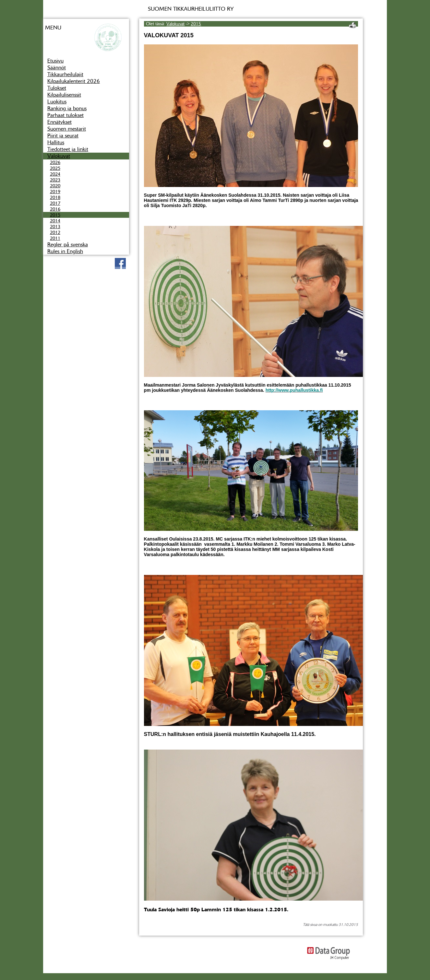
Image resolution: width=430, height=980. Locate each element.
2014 (55, 221)
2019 (55, 192)
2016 (55, 209)
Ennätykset (60, 122)
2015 (55, 215)
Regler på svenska (68, 245)
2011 (55, 238)
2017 (55, 203)
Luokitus (57, 102)
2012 (55, 232)
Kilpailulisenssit (64, 95)
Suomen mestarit (67, 129)
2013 (55, 227)
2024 (55, 174)
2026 (55, 162)
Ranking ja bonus (67, 108)
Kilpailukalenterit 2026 (74, 81)
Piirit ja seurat (63, 136)
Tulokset (57, 88)
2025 (55, 168)
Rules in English (65, 251)
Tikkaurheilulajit (65, 74)
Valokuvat (59, 156)
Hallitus (56, 142)
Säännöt (57, 68)
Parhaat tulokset (66, 115)
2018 (55, 197)
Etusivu (55, 61)
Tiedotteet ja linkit (68, 149)
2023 (55, 180)
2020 (55, 186)
